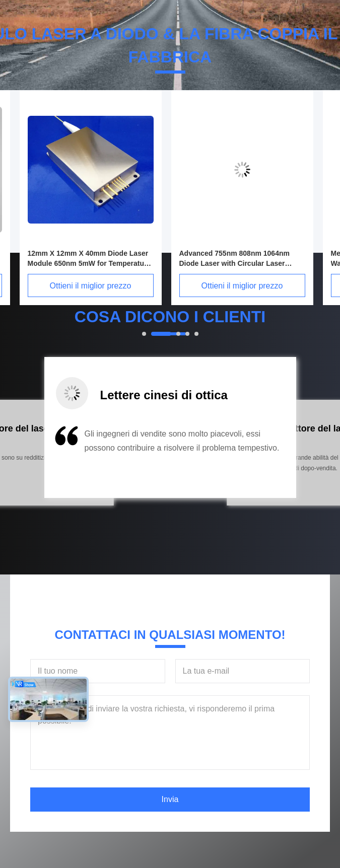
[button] (55, 459)
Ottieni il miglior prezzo (100, 286)
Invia (170, 799)
